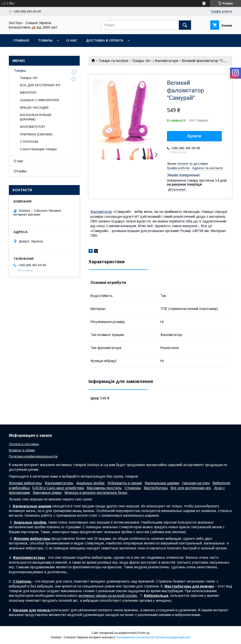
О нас (72, 40)
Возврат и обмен (22, 450)
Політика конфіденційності (172, 637)
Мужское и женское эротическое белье (96, 493)
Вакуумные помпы (47, 493)
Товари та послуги (113, 61)
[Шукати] (185, 25)
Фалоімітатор (101, 212)
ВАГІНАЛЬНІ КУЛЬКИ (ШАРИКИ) (36, 117)
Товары (45, 40)
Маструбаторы (156, 488)
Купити (195, 136)
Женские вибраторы (25, 483)
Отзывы (20, 171)
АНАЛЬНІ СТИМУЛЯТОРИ (39, 100)
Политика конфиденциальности (33, 456)
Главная (21, 40)
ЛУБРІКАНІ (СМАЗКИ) (36, 134)
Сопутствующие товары (38, 149)
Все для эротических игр (191, 488)
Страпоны (133, 488)
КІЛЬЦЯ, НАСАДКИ (34, 108)
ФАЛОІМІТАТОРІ (32, 127)
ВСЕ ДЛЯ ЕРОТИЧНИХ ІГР (40, 85)
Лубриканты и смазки (125, 483)
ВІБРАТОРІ (28, 93)
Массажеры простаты (104, 488)
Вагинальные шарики (162, 483)
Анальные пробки (90, 483)
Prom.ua (144, 633)
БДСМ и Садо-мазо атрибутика (58, 488)
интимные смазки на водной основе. (108, 596)
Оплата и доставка (24, 444)
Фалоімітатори (166, 61)
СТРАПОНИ (29, 142)
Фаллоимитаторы (59, 483)
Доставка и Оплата (105, 40)
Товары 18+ (142, 61)
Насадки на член (196, 483)
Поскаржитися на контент (133, 637)
